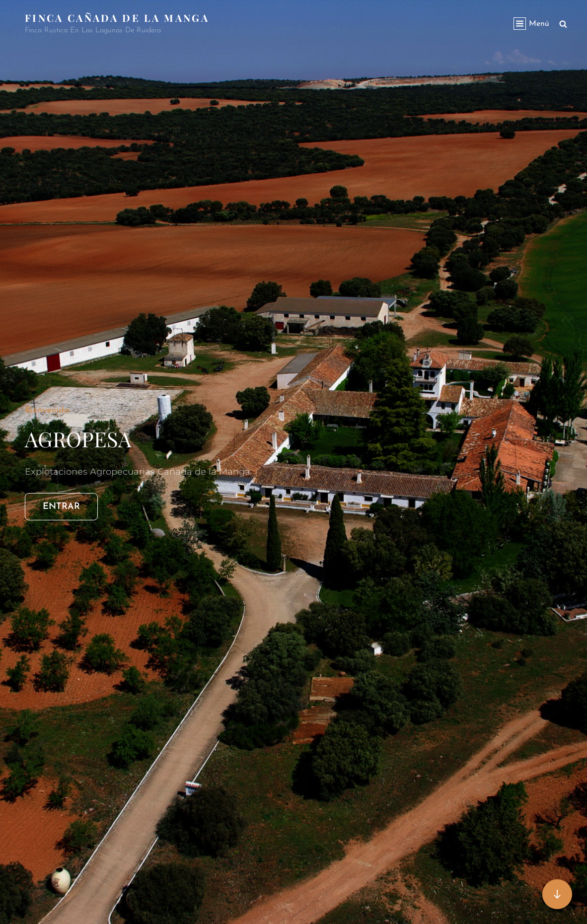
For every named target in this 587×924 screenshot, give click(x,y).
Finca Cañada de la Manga (117, 18)
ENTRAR (70, 505)
